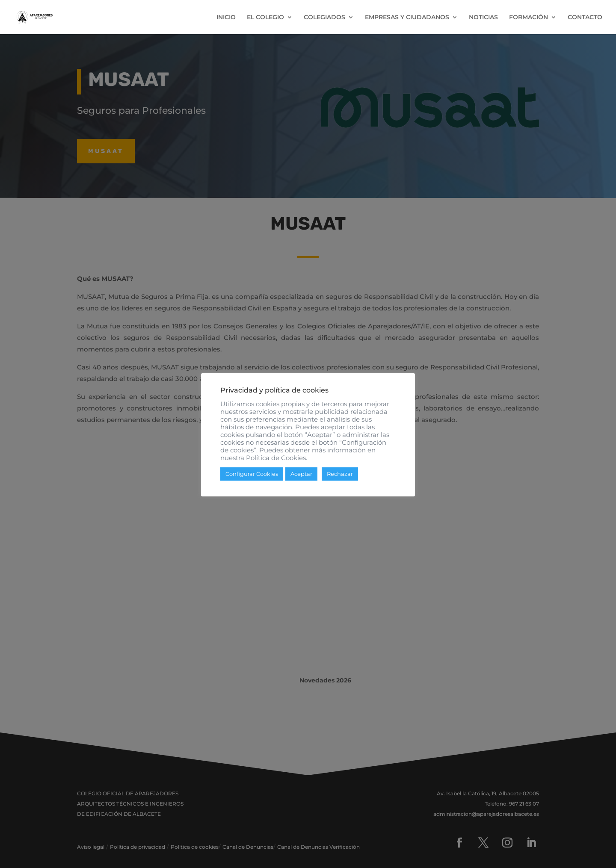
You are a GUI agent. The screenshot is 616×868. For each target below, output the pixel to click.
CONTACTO (585, 18)
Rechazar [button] (340, 474)
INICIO (226, 18)
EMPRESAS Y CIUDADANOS (407, 18)
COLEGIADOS (324, 18)
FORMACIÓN (529, 18)
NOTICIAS (483, 18)
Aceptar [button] (301, 474)
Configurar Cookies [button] (252, 474)
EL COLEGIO (265, 18)
